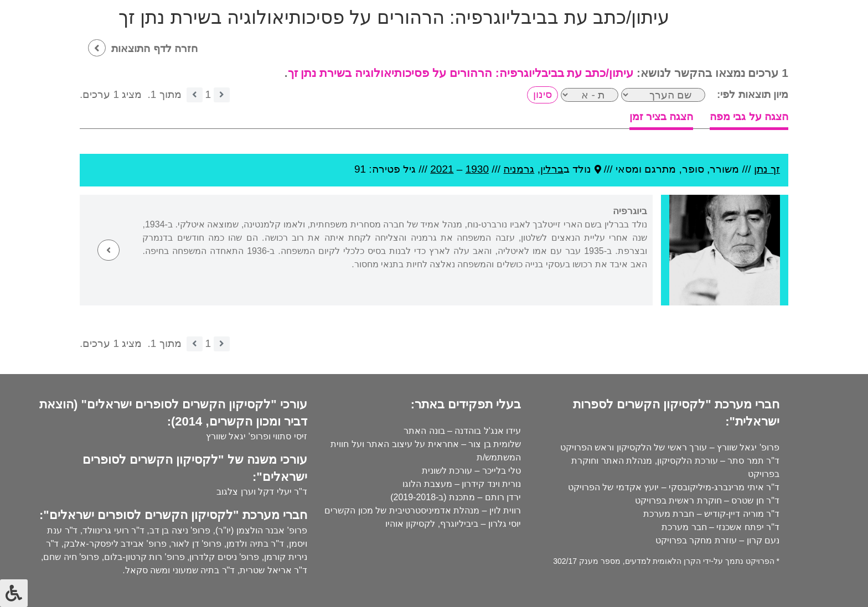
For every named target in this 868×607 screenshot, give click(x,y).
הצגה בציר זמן (662, 116)
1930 (477, 169)
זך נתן (767, 169)
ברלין (552, 169)
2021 (442, 169)
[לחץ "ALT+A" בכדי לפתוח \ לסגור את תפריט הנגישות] (14, 593)
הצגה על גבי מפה (749, 116)
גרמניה (519, 169)
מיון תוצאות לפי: (753, 94)
